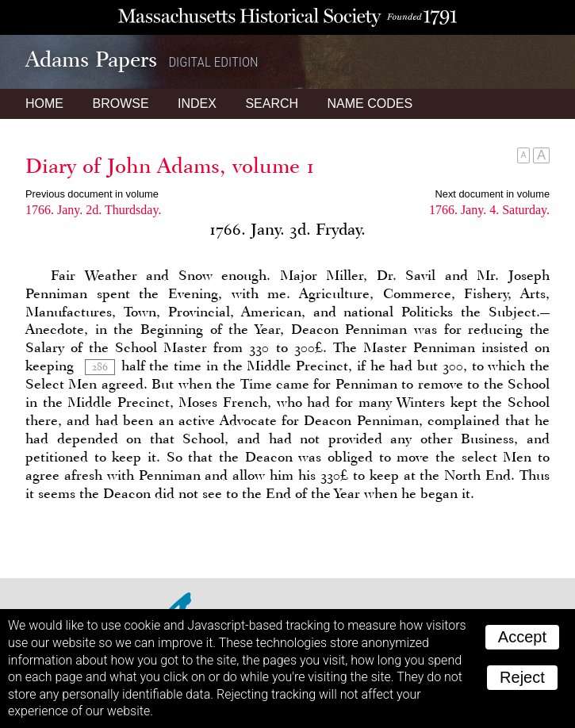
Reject (522, 677)
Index (197, 103)
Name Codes (370, 103)
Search (272, 103)
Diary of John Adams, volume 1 (170, 166)
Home (44, 103)
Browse (120, 103)
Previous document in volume (92, 194)
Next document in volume (493, 194)
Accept (522, 637)
